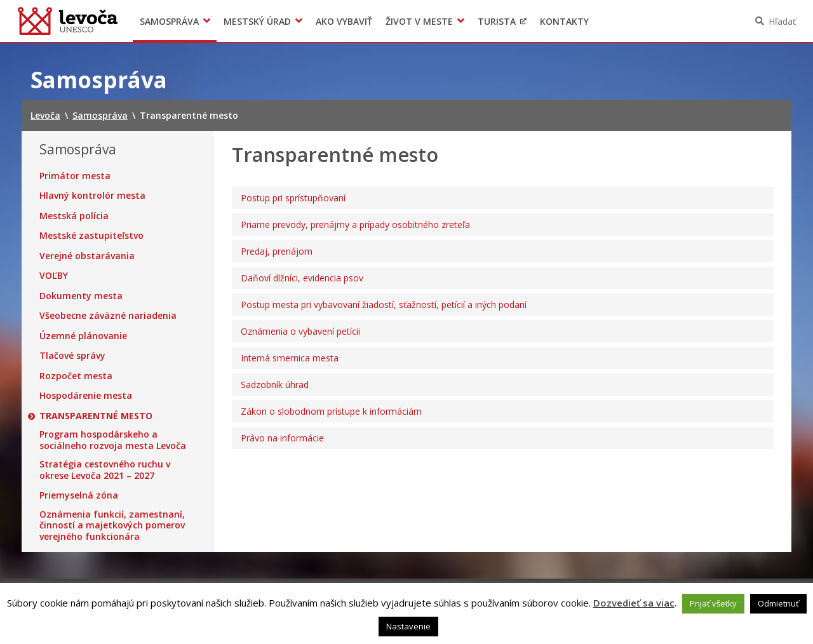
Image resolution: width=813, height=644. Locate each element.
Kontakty (564, 21)
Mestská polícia (74, 216)
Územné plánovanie (83, 336)
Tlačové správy (72, 356)
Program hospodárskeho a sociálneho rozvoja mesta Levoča (113, 440)
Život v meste (419, 21)
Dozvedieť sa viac (634, 603)
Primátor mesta (75, 176)
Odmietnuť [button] (778, 603)
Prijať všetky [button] (713, 603)
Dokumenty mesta (81, 296)
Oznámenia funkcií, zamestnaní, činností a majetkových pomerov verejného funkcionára (112, 526)
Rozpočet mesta (76, 376)
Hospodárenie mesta (86, 396)
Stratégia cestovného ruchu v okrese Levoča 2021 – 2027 (105, 470)
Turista (497, 21)
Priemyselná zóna (79, 495)
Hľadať (782, 21)
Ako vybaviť (344, 21)
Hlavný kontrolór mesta (92, 196)
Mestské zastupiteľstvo (91, 236)
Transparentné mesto (96, 416)
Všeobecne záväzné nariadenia (108, 316)
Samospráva (169, 21)
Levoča (68, 21)
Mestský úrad (257, 21)
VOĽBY (54, 276)
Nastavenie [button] (408, 626)
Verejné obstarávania (87, 256)
